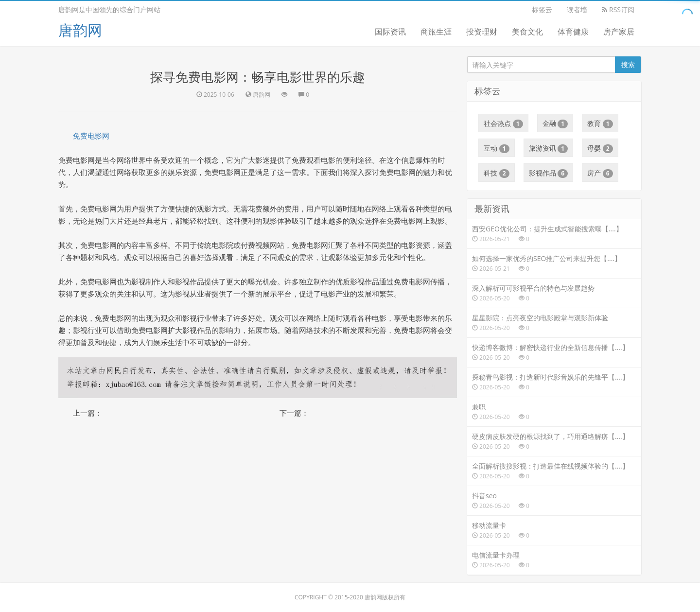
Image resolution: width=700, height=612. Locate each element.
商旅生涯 (436, 32)
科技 (497, 173)
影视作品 (549, 173)
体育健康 (573, 32)
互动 (497, 148)
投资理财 (482, 32)
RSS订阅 (618, 9)
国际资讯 (390, 32)
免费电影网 (91, 136)
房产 (600, 173)
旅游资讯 (549, 148)
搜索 (628, 64)
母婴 (600, 148)
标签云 (542, 9)
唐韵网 (80, 30)
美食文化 (527, 32)
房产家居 (619, 32)
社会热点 (503, 123)
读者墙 (577, 9)
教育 (600, 123)
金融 (555, 123)
